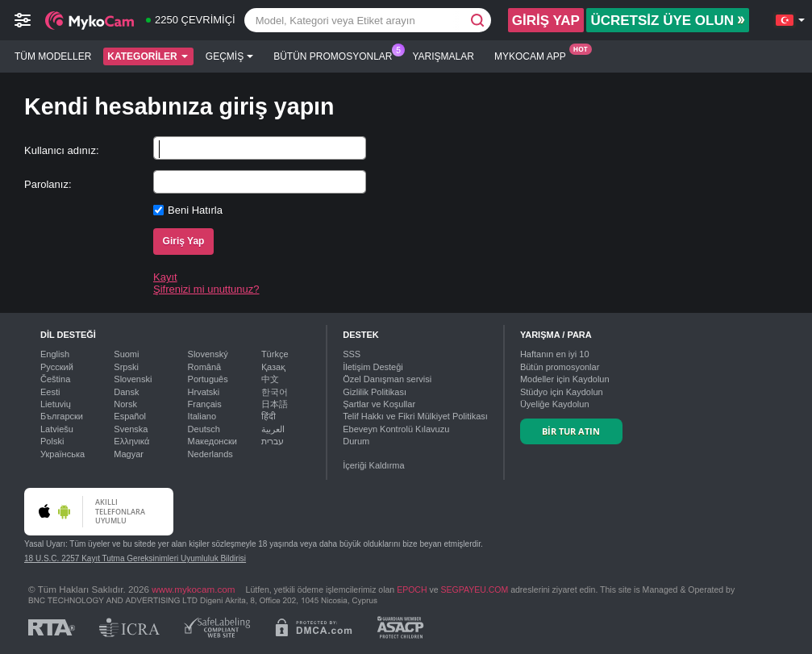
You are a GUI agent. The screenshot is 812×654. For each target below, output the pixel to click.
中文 (270, 379)
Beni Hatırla (195, 210)
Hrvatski (204, 392)
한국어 (275, 392)
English (55, 354)
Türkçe (275, 354)
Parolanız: (48, 184)
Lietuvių (56, 404)
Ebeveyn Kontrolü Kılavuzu (396, 429)
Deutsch (204, 429)
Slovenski (133, 379)
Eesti (50, 392)
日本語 (275, 404)
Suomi (126, 354)
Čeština (55, 379)
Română (205, 367)
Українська (62, 454)
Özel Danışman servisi (387, 379)
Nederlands (210, 454)
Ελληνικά (131, 441)
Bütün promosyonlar (337, 55)
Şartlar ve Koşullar (379, 404)
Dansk (126, 392)
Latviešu (57, 429)
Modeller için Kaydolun (565, 379)
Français (205, 404)
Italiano (202, 416)
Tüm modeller (53, 56)
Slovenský (208, 354)
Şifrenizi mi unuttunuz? (206, 289)
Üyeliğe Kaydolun (555, 404)
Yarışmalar (443, 56)
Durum (356, 441)
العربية (273, 429)
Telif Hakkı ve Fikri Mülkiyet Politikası (415, 416)
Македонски (212, 441)
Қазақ (273, 367)
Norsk (125, 404)
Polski (52, 441)
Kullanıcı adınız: (62, 150)
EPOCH (412, 589)
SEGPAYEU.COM (475, 589)
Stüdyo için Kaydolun (562, 392)
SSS (352, 354)
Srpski (126, 367)
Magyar (129, 454)
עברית (273, 441)
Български (62, 416)
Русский (57, 367)
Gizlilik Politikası (375, 392)
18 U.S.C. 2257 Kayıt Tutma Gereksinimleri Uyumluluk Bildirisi (135, 558)
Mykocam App (534, 55)
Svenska (131, 429)
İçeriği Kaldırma (373, 465)
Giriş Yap (184, 241)
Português (208, 379)
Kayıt (165, 277)
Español (130, 416)
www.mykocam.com (193, 589)
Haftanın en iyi (555, 354)
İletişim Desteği (373, 367)
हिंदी (269, 416)
